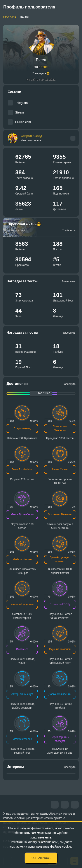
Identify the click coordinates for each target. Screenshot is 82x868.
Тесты (24, 17)
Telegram (21, 103)
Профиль (10, 17)
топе (44, 67)
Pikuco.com (23, 122)
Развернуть (68, 282)
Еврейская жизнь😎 (24, 224)
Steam (19, 112)
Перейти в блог (16, 230)
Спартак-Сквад (31, 138)
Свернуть (70, 384)
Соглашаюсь (41, 858)
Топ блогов (69, 230)
